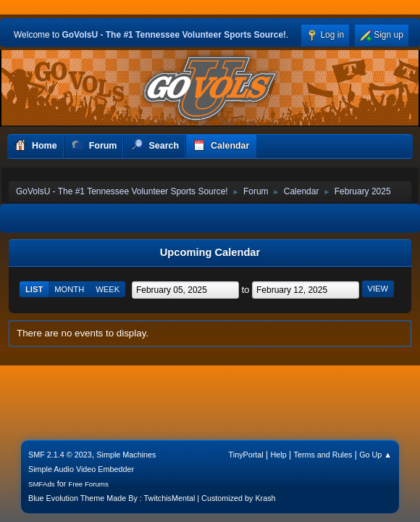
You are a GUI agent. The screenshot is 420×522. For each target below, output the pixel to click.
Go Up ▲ (375, 455)
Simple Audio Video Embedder (81, 469)
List (34, 289)
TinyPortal (246, 455)
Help (279, 455)
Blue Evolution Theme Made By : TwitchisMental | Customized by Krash (152, 498)
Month (69, 289)
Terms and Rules (323, 455)
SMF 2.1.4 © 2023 (60, 455)
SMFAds (42, 484)
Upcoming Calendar (210, 252)
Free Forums (88, 484)
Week (108, 289)
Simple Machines (126, 455)
